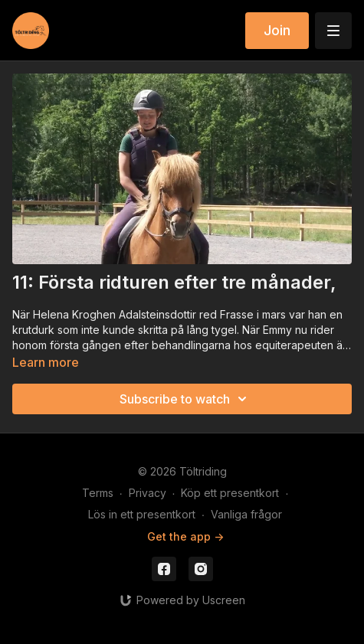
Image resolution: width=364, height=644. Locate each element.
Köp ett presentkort (230, 493)
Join (277, 30)
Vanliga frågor (246, 514)
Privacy (148, 493)
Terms (98, 493)
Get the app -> (185, 536)
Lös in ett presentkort (142, 514)
